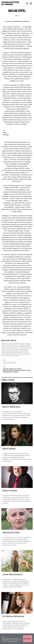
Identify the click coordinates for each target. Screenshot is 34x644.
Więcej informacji (13, 641)
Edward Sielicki (10, 501)
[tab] (27, 3)
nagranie (5, 379)
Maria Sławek (9, 459)
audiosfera (15, 382)
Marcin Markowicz (11, 417)
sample (23, 380)
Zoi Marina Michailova (13, 626)
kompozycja (13, 379)
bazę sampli (13, 315)
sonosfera (17, 380)
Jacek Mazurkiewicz (12, 585)
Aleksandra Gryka (11, 543)
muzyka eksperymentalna (12, 380)
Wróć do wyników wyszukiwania (18, 21)
